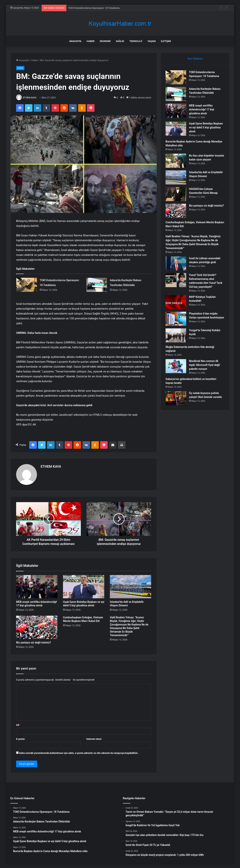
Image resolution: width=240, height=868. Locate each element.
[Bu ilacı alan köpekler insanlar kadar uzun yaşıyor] (176, 161)
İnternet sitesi (94, 739)
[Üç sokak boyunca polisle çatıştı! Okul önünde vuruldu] (176, 400)
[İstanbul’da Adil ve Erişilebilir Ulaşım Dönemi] (130, 586)
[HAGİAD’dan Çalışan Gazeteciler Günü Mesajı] (176, 195)
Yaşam (151, 41)
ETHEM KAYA (30, 98)
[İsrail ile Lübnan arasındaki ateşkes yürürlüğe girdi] (176, 264)
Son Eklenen (195, 59)
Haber (91, 41)
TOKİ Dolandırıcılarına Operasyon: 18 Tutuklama (94, 8)
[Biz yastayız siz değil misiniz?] (37, 627)
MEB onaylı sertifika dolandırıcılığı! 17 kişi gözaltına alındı (202, 110)
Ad (18, 725)
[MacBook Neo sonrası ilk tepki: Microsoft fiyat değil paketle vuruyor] (176, 368)
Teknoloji (136, 41)
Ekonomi (105, 41)
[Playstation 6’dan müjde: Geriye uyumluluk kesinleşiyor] (176, 319)
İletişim (166, 41)
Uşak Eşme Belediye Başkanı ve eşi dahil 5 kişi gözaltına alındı (206, 128)
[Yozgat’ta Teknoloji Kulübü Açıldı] (176, 337)
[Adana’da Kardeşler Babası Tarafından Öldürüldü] (97, 285)
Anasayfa (75, 41)
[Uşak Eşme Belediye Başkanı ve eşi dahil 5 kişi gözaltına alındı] (84, 586)
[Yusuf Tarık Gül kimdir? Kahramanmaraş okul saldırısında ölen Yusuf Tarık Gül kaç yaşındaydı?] (176, 281)
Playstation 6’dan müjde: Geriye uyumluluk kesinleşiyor (204, 318)
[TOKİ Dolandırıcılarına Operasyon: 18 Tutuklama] (27, 285)
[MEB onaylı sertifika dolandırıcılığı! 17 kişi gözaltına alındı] (37, 586)
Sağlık (120, 41)
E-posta (21, 739)
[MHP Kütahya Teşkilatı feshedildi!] (176, 303)
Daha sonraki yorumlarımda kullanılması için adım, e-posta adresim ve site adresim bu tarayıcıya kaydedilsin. (79, 753)
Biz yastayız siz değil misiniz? (34, 643)
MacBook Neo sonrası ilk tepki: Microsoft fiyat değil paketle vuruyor (205, 367)
